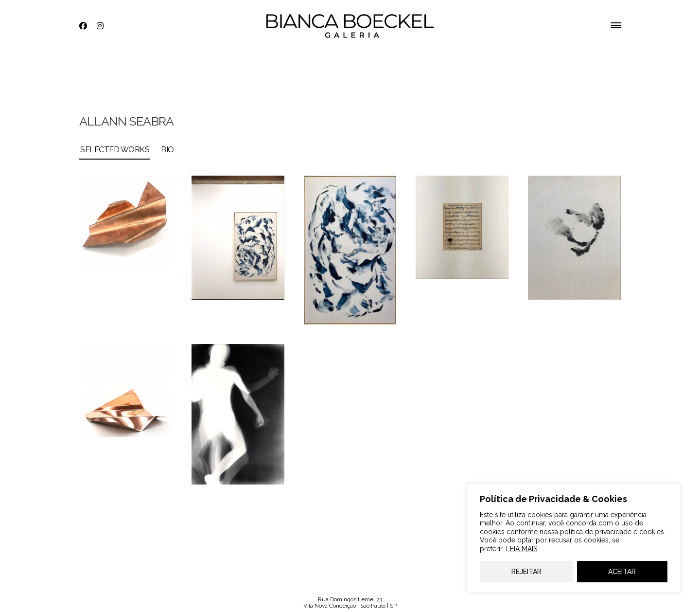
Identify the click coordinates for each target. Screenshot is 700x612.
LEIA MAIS (522, 549)
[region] (574, 538)
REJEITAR (526, 572)
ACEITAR (622, 572)
